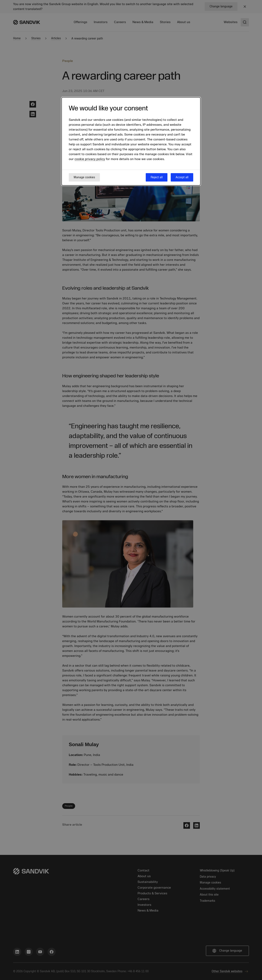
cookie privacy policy (90, 159)
